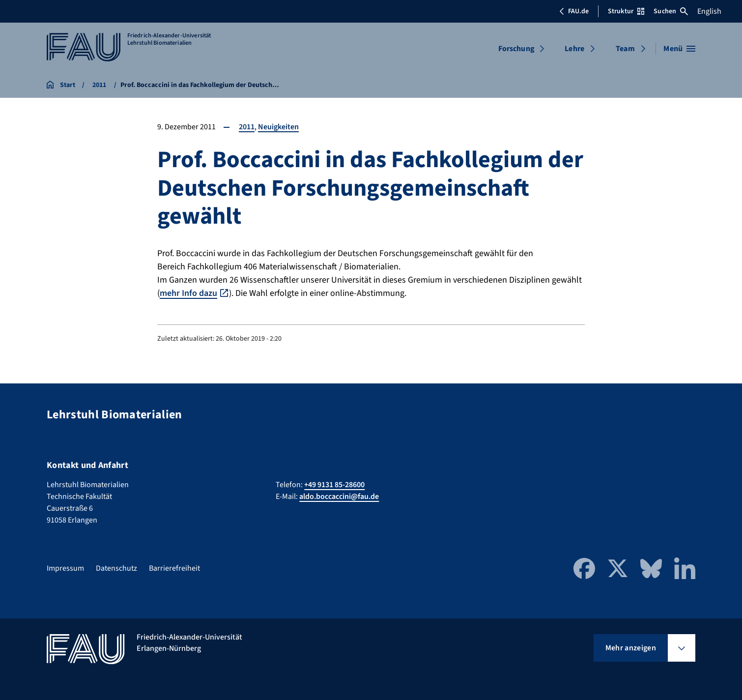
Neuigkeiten (278, 127)
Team (625, 49)
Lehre (574, 49)
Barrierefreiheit (174, 568)
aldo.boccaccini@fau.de (339, 496)
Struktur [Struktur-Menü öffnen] (626, 11)
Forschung (516, 49)
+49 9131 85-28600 (334, 485)
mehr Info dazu (188, 293)
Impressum (65, 568)
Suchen (671, 11)
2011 (247, 127)
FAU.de (574, 11)
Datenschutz (116, 568)
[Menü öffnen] (679, 49)
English (709, 11)
